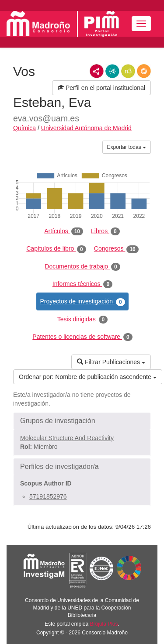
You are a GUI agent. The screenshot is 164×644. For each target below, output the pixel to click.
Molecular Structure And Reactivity (67, 438)
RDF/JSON (144, 71)
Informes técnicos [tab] (82, 284)
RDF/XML (97, 71)
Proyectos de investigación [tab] (82, 302)
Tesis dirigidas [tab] (83, 320)
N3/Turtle (128, 71)
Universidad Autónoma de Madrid (86, 128)
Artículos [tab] (64, 231)
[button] (82, 421)
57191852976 (48, 496)
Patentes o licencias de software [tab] (82, 337)
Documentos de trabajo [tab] (82, 267)
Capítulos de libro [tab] (56, 249)
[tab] (82, 421)
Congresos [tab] (116, 249)
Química (24, 128)
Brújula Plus (104, 624)
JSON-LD (112, 71)
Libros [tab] (105, 231)
